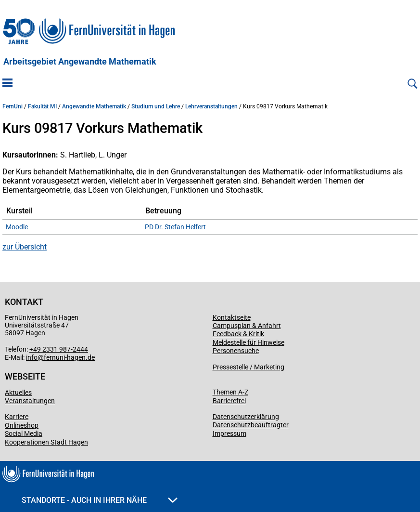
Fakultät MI (42, 106)
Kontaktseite (232, 317)
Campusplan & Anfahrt (247, 326)
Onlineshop (22, 425)
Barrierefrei (229, 401)
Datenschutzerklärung (246, 417)
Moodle (17, 227)
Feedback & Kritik (238, 334)
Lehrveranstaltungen (211, 106)
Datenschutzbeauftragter (251, 425)
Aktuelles (18, 393)
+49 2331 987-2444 (59, 349)
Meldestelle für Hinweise (248, 342)
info (32, 357)
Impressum (229, 433)
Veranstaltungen (30, 401)
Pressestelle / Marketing (248, 367)
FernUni (13, 106)
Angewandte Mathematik (94, 106)
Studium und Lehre (156, 106)
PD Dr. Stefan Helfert (175, 227)
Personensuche (236, 351)
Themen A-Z (230, 392)
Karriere (17, 417)
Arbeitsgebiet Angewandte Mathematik (80, 62)
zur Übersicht (25, 247)
